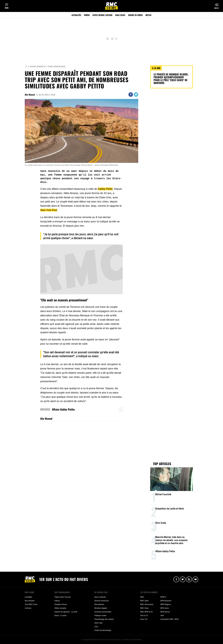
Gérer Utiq (98, 623)
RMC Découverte (147, 604)
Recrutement (99, 604)
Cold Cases (120, 15)
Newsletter (195, 579)
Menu (7, 8)
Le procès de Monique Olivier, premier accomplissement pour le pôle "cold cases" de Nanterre (171, 79)
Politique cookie (100, 616)
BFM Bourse (165, 612)
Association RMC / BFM (169, 619)
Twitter (136, 95)
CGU (96, 627)
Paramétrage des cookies (104, 619)
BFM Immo (165, 608)
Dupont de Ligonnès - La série (66, 612)
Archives (28, 608)
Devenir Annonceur (102, 601)
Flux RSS (189, 579)
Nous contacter (100, 597)
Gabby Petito (105, 189)
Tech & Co (144, 616)
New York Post (49, 210)
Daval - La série (60, 616)
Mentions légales (101, 608)
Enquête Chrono (61, 604)
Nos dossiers (30, 601)
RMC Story (144, 608)
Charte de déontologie (103, 630)
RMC (142, 597)
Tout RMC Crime (31, 604)
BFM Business (166, 601)
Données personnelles (103, 612)
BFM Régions (166, 604)
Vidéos (87, 15)
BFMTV (163, 597)
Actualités (76, 15)
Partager (131, 95)
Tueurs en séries (135, 15)
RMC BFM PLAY (147, 612)
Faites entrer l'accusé (102, 15)
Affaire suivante (60, 608)
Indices (57, 601)
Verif (162, 616)
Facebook (176, 579)
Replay (217, 8)
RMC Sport (144, 601)
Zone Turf (144, 619)
